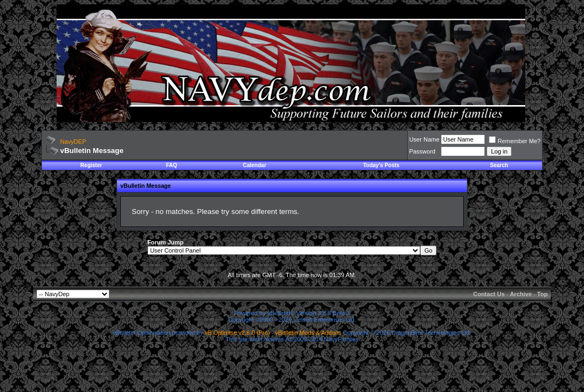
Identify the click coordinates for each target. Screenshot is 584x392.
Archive (521, 294)
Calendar (254, 165)
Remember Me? (515, 141)
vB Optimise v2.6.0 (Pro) (237, 333)
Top (542, 294)
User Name (425, 139)
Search (499, 165)
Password (422, 151)
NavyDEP (73, 142)
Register (91, 165)
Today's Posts (381, 165)
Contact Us (489, 294)
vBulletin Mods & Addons (309, 333)
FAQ (172, 165)
